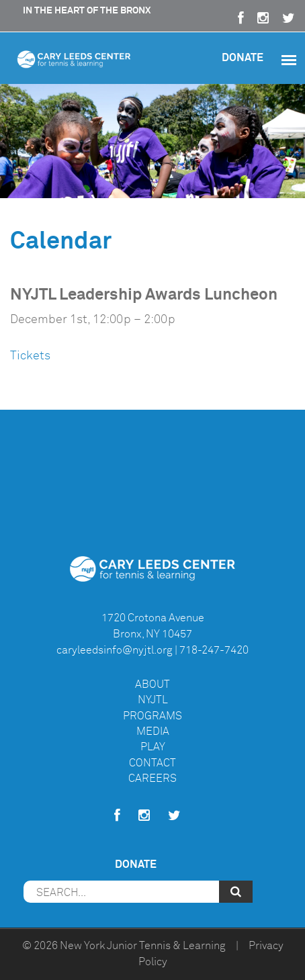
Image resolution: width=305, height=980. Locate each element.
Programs (152, 716)
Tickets (30, 355)
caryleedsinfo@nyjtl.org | (117, 650)
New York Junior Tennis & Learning (143, 946)
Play (153, 747)
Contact (152, 763)
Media (153, 731)
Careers (152, 778)
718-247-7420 (214, 650)
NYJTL (153, 700)
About (152, 684)
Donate (243, 57)
